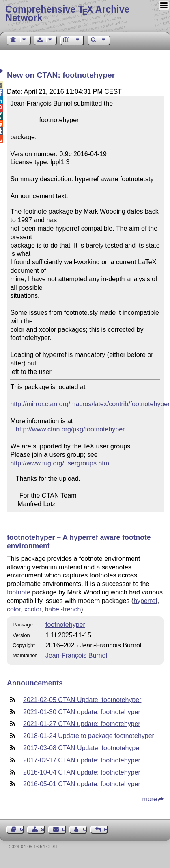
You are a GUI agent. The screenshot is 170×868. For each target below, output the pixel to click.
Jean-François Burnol (76, 655)
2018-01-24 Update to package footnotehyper (89, 736)
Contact (64, 829)
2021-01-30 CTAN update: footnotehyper (82, 712)
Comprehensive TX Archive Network (67, 14)
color (14, 609)
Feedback (106, 829)
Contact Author (85, 829)
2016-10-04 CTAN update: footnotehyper (82, 772)
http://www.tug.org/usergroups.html (60, 463)
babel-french (63, 609)
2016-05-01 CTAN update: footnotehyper (82, 784)
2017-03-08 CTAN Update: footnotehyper (82, 748)
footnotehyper (65, 625)
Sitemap (43, 829)
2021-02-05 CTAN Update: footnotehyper (82, 700)
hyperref (145, 601)
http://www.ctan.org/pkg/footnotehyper (70, 429)
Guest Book (22, 829)
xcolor (33, 609)
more (150, 799)
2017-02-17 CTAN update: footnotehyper (82, 760)
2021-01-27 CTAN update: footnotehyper (82, 724)
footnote (19, 592)
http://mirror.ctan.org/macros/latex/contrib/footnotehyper (90, 404)
